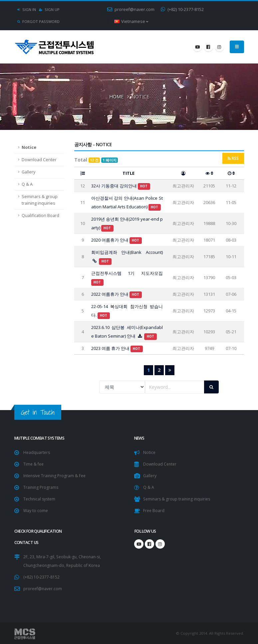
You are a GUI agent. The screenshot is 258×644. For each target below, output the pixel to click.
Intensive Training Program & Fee (56, 476)
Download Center (39, 160)
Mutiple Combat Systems (41, 438)
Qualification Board (40, 215)
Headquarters (37, 452)
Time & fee (34, 464)
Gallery (28, 172)
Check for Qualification (41, 531)
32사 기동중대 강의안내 (121, 186)
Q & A (27, 184)
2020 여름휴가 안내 (117, 240)
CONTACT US (27, 542)
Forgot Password (38, 21)
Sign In (27, 9)
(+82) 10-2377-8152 (182, 9)
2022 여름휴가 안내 (117, 294)
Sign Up (49, 9)
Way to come (36, 511)
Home (116, 96)
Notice (29, 147)
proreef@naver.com (131, 9)
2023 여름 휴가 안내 (117, 348)
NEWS (140, 438)
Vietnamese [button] (131, 21)
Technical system (40, 499)
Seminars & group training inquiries (40, 200)
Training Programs (41, 487)
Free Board (154, 511)
